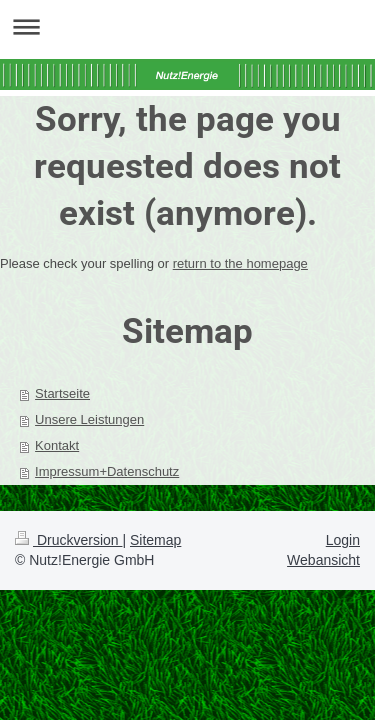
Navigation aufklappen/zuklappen (187, 26)
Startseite (62, 393)
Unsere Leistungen (89, 419)
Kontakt (57, 445)
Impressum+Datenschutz (107, 471)
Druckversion (68, 540)
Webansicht (323, 560)
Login (343, 540)
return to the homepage (240, 263)
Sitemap (155, 540)
